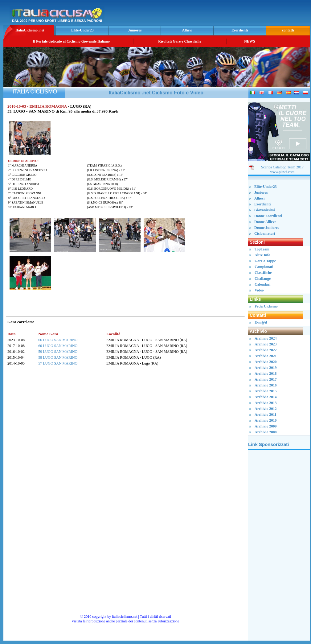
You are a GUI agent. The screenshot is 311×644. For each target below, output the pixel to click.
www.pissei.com (282, 172)
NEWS (250, 41)
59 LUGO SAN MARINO (58, 352)
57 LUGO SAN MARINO (58, 363)
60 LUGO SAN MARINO (58, 346)
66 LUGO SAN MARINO (58, 340)
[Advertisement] (236, 14)
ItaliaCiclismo (30, 30)
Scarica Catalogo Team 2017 (282, 167)
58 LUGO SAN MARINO (58, 357)
